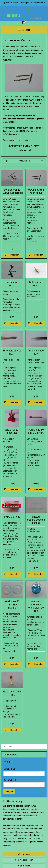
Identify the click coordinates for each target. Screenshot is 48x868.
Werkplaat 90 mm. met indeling (12, 605)
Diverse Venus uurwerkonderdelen (12, 191)
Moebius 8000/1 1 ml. (12, 693)
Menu (24, 30)
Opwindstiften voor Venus (36, 191)
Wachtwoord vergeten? (14, 799)
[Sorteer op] (24, 161)
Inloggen (9, 792)
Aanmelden (10, 852)
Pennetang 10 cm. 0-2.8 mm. (36, 431)
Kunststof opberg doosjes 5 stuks (36, 520)
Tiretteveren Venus (12, 284)
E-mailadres (9, 769)
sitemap (31, 863)
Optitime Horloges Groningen (16, 3)
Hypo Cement (12, 517)
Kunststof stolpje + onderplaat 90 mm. (36, 606)
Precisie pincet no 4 (36, 352)
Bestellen (15, 255)
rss (36, 863)
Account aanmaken (14, 829)
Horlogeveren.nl (38, 3)
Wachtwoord (10, 780)
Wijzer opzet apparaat (12, 431)
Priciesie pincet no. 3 (12, 352)
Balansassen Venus (36, 284)
